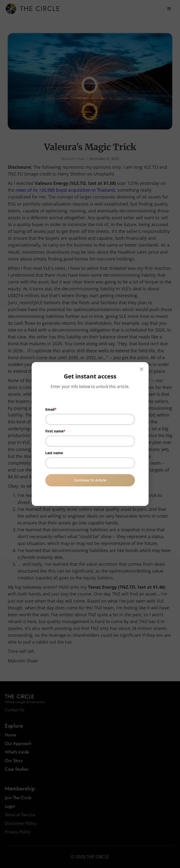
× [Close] (142, 369)
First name (54, 431)
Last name (54, 453)
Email (50, 409)
